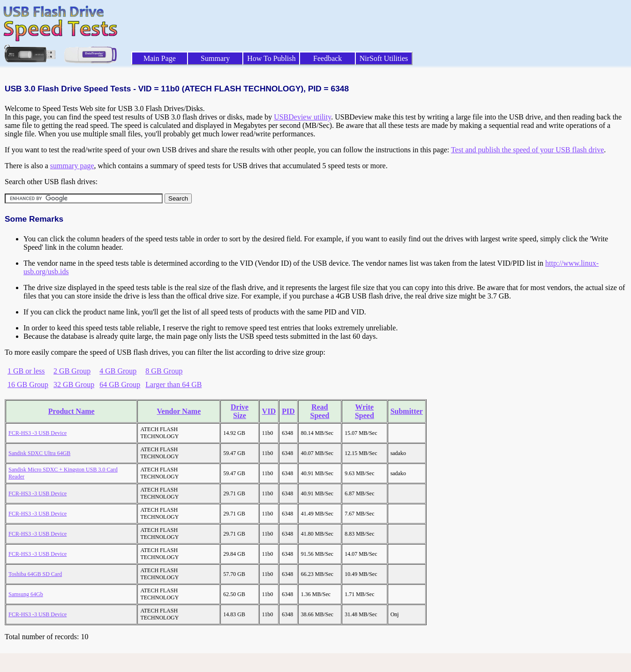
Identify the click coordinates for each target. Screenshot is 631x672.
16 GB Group (28, 385)
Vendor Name (179, 411)
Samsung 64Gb (26, 594)
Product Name (71, 411)
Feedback (327, 58)
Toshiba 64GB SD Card (35, 574)
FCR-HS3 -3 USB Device (38, 433)
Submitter (407, 411)
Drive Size (240, 411)
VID (269, 411)
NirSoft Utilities (384, 58)
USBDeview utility (302, 117)
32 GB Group (74, 385)
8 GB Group (164, 371)
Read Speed (320, 411)
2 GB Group (72, 371)
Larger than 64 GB (173, 385)
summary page (72, 166)
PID (288, 411)
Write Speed (364, 411)
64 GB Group (120, 385)
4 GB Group (118, 371)
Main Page (160, 58)
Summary (215, 58)
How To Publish (271, 58)
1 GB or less (26, 371)
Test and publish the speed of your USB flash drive (527, 150)
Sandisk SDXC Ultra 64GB (39, 453)
